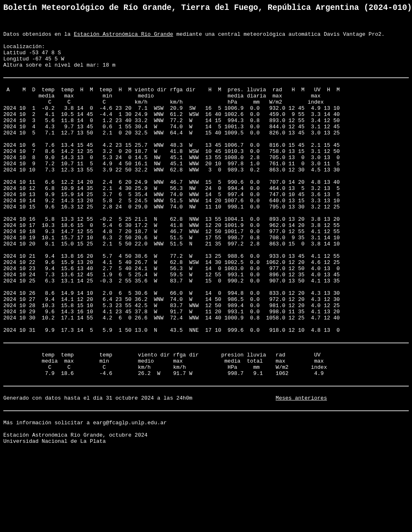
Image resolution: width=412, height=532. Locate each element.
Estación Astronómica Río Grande (124, 39)
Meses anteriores (301, 472)
